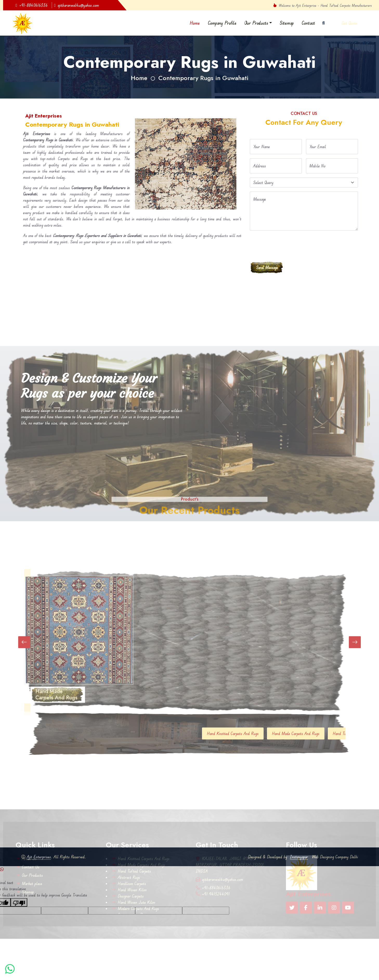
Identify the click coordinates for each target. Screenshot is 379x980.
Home (195, 23)
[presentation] (289, 245)
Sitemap (287, 23)
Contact (308, 23)
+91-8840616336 (32, 5)
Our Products (256, 23)
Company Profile (222, 23)
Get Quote (349, 23)
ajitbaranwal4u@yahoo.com (76, 5)
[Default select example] (304, 182)
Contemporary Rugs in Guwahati (203, 78)
